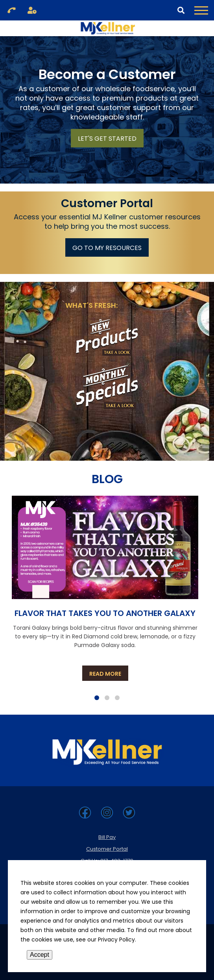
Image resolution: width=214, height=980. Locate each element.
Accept (40, 955)
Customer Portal (107, 849)
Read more (109, 674)
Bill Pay (107, 837)
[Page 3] (117, 698)
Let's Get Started (107, 139)
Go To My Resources (107, 248)
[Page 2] (107, 698)
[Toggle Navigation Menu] (201, 10)
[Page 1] (97, 698)
